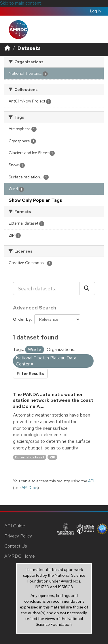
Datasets (29, 48)
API (91, 481)
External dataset (30, 457)
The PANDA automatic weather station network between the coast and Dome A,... (53, 401)
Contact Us (16, 546)
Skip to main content (20, 3)
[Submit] (87, 288)
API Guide (15, 526)
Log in (95, 11)
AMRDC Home (20, 556)
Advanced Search (35, 308)
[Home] (7, 48)
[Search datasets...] (46, 288)
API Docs (30, 488)
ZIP (52, 457)
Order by (22, 319)
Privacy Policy (18, 536)
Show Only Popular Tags (35, 200)
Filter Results (30, 374)
